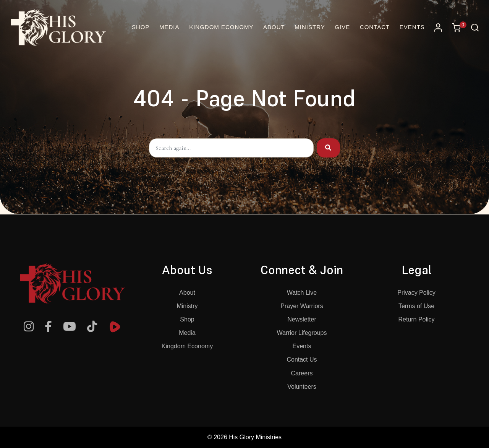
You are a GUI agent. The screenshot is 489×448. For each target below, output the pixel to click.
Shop (187, 319)
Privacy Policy (416, 293)
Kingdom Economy (187, 346)
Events (412, 27)
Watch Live (302, 293)
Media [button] (169, 27)
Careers (302, 373)
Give (342, 27)
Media (187, 333)
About (187, 293)
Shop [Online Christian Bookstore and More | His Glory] (141, 27)
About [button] (274, 27)
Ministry (187, 306)
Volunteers (302, 387)
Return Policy (416, 319)
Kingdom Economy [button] (221, 27)
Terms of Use (416, 306)
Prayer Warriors (302, 306)
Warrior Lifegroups (302, 333)
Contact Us (302, 360)
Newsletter (302, 319)
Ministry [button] (310, 27)
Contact (375, 27)
